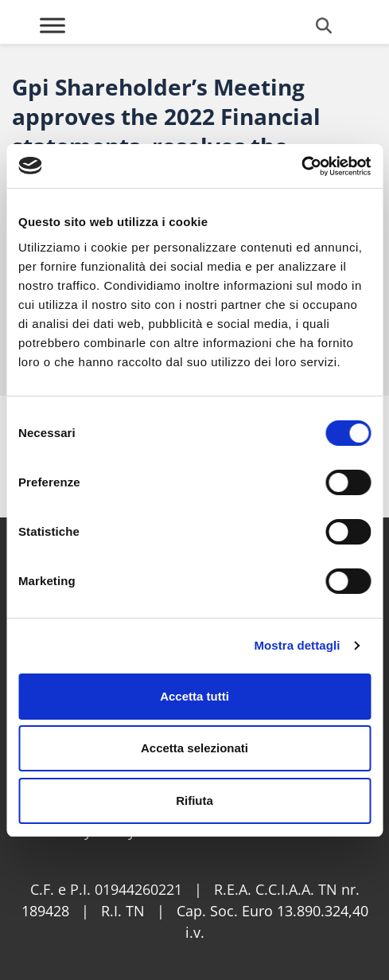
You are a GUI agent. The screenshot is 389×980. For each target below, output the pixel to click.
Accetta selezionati (194, 748)
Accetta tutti (194, 696)
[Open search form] (324, 25)
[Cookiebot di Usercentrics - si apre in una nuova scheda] (301, 166)
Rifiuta (194, 800)
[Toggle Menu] (53, 25)
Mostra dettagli (297, 645)
